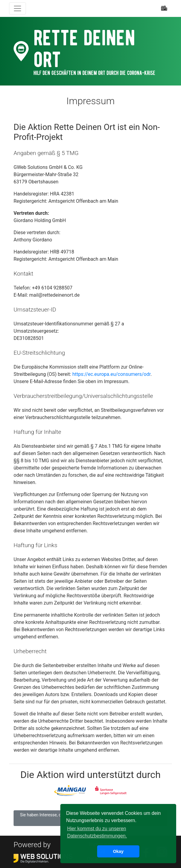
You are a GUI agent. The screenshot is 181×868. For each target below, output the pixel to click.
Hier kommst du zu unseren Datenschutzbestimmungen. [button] (97, 832)
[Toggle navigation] (17, 8)
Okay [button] (118, 851)
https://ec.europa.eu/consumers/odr (111, 374)
